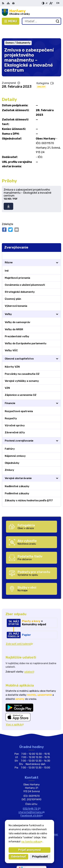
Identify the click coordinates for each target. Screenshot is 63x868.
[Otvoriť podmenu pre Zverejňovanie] (57, 244)
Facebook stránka (31, 804)
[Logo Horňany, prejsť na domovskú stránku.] (31, 12)
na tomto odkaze (31, 842)
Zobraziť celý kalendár (20, 633)
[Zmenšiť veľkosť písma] (47, 3)
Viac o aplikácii (15, 713)
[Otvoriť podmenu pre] (57, 251)
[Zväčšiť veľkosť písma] (51, 3)
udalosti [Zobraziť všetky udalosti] (29, 661)
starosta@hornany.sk (32, 801)
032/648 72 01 (32, 798)
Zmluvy (41, 76)
